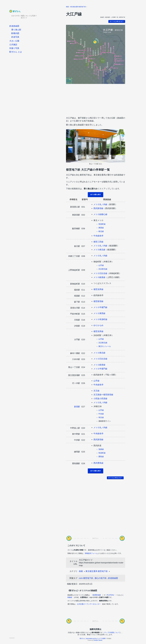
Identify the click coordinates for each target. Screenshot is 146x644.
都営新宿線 (98, 301)
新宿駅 (77, 407)
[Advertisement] (96, 100)
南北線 (101, 231)
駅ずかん (17, 11)
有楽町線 (102, 224)
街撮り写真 (14, 48)
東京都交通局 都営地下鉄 (78, 7)
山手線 (101, 265)
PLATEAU (111, 595)
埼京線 (101, 417)
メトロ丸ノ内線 (100, 204)
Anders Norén (98, 640)
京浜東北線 (103, 269)
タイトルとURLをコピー (117, 21)
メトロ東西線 (99, 313)
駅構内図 (15, 33)
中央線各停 (98, 236)
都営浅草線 (98, 289)
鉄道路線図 (14, 26)
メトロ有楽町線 (100, 319)
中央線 (101, 414)
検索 (67, 7)
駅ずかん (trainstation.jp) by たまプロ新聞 (93, 638)
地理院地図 (97, 595)
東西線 (101, 228)
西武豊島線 (98, 463)
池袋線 (101, 449)
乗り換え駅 (16, 30)
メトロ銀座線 (99, 277)
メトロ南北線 (99, 250)
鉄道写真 (15, 37)
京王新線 (97, 395)
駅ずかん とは (16, 52)
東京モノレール (105, 346)
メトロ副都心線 (100, 214)
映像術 (70, 597)
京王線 (96, 391)
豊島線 (101, 457)
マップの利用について (112, 633)
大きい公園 (14, 41)
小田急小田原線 (100, 399)
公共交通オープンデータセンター (89, 604)
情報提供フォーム (91, 553)
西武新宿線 (98, 208)
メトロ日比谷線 (100, 273)
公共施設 (13, 45)
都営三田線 (98, 242)
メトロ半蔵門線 (100, 307)
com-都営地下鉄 (86, 578)
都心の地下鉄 (101, 578)
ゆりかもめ (98, 325)
